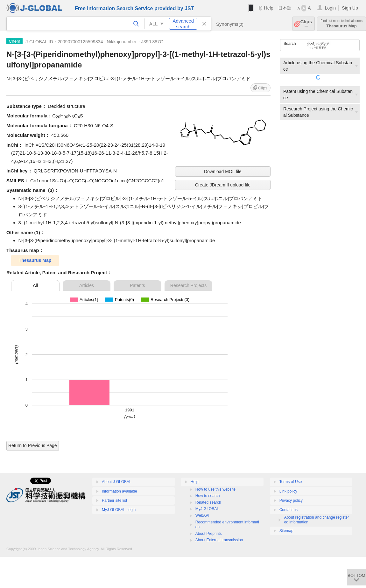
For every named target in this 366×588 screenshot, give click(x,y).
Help (268, 8)
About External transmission (219, 540)
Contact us (289, 510)
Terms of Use (291, 482)
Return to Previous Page (33, 445)
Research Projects (188, 285)
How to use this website (215, 489)
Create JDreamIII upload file (223, 185)
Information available (120, 491)
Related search (208, 502)
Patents (137, 285)
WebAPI (202, 515)
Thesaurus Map (341, 24)
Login (330, 8)
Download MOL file (223, 171)
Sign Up (350, 8)
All (35, 285)
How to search (208, 496)
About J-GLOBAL (117, 482)
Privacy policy (291, 500)
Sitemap (286, 531)
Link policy (288, 491)
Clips (306, 24)
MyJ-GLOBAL (207, 509)
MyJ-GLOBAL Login (119, 510)
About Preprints (209, 534)
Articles (87, 285)
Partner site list (114, 500)
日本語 (285, 8)
